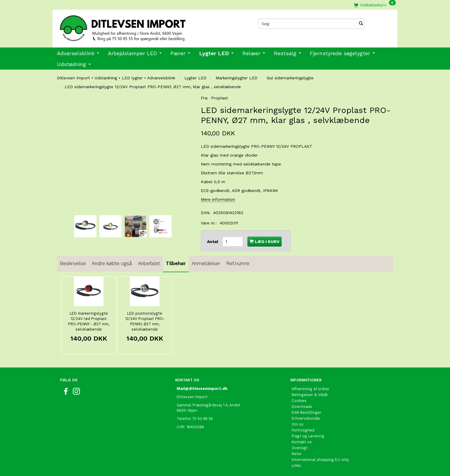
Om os (298, 424)
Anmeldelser (206, 263)
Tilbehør (176, 263)
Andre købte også (112, 263)
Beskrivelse (73, 263)
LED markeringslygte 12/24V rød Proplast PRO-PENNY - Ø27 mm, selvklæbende (89, 321)
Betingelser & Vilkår (310, 395)
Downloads (302, 407)
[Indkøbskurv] (375, 5)
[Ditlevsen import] (139, 26)
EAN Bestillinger (307, 412)
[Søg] (361, 24)
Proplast (220, 98)
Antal (213, 242)
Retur (297, 454)
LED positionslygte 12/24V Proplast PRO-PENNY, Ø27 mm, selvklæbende (145, 321)
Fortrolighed (303, 430)
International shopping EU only (320, 460)
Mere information (218, 199)
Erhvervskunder (306, 418)
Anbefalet (149, 263)
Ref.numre (238, 263)
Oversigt (300, 448)
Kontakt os (302, 442)
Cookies (299, 401)
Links (296, 466)
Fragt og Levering (308, 436)
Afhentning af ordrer (311, 389)
